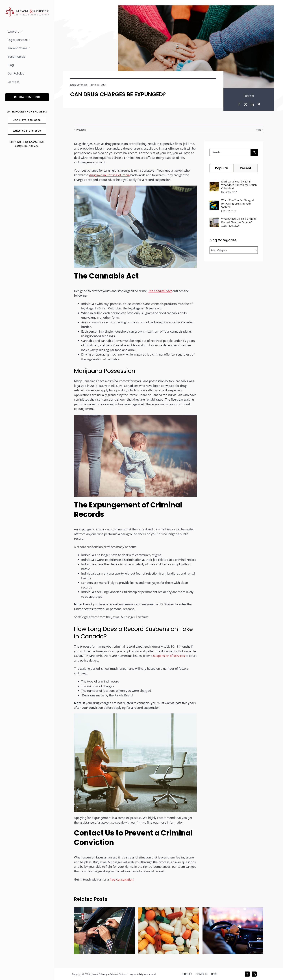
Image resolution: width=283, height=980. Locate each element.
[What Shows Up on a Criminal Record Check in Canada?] (214, 220)
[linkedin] (254, 974)
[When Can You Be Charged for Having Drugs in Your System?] (214, 203)
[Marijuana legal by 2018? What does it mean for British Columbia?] (214, 184)
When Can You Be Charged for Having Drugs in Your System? (238, 204)
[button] (77, 931)
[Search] (254, 152)
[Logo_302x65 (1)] (27, 9)
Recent (246, 168)
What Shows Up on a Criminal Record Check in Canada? (239, 220)
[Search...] (230, 152)
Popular (222, 168)
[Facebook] (239, 104)
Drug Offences (79, 85)
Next (258, 130)
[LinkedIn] (252, 104)
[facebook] (247, 974)
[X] (246, 104)
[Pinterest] (259, 104)
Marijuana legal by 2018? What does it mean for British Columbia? (239, 185)
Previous (81, 130)
